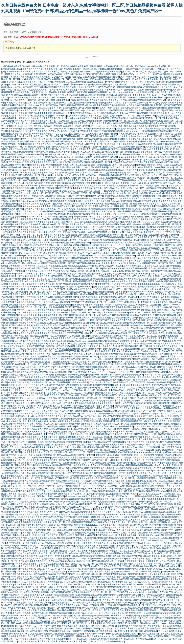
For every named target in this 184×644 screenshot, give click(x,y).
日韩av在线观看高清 (19, 577)
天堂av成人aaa (131, 447)
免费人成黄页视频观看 (101, 465)
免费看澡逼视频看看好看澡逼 (149, 165)
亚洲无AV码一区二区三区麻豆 (157, 261)
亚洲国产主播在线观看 (54, 634)
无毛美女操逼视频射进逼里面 (132, 535)
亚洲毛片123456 (95, 442)
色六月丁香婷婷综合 (171, 204)
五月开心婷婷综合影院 (69, 105)
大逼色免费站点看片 (43, 556)
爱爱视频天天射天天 (54, 245)
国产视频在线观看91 (18, 240)
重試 (17, 32)
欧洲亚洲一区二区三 (145, 305)
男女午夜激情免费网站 (67, 108)
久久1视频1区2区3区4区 (101, 434)
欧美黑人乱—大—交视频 (57, 209)
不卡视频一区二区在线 (137, 248)
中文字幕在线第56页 (58, 173)
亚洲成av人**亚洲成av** (36, 496)
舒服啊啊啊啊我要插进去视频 (57, 582)
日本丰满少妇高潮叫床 (18, 77)
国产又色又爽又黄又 (135, 82)
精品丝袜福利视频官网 (11, 206)
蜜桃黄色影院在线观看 (134, 540)
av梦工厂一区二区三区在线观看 (111, 388)
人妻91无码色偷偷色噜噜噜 (68, 608)
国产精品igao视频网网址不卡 (74, 450)
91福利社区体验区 (100, 307)
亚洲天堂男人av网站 (10, 351)
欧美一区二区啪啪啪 (51, 491)
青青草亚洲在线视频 (97, 92)
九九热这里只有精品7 (150, 616)
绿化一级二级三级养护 (96, 258)
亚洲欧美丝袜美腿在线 (141, 465)
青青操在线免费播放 (138, 281)
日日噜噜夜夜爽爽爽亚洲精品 (110, 170)
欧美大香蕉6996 (31, 186)
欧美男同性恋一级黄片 (73, 139)
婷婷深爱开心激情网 (102, 198)
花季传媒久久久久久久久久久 (49, 540)
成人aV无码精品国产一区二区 (150, 110)
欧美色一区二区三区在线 (25, 509)
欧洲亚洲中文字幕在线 (115, 559)
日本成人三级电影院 (93, 354)
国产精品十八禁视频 (163, 152)
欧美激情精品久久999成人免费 (107, 556)
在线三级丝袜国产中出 (18, 305)
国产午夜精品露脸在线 (42, 294)
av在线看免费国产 (146, 167)
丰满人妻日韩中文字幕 (143, 439)
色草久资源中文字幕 (68, 388)
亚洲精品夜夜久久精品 (114, 74)
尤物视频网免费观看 (124, 209)
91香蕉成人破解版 (135, 584)
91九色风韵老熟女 (63, 470)
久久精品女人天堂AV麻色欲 (93, 481)
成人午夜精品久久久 (68, 323)
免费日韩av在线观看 (55, 110)
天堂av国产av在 (18, 442)
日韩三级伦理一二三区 (47, 569)
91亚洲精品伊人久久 (62, 113)
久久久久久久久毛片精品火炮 (141, 84)
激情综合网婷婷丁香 (49, 460)
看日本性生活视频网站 (152, 242)
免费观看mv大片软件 (78, 173)
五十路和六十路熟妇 (96, 494)
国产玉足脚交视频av (125, 289)
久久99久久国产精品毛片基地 (94, 167)
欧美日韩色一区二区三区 (133, 553)
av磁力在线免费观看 (103, 631)
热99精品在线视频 (40, 372)
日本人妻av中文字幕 (114, 90)
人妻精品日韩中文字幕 (163, 527)
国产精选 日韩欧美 (117, 173)
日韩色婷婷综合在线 (155, 540)
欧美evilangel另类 (20, 165)
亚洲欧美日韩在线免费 (139, 520)
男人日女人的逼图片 (83, 147)
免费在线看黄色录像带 (102, 473)
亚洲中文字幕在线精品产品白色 (87, 113)
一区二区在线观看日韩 (133, 328)
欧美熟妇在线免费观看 (123, 434)
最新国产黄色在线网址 (167, 87)
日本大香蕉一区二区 (15, 494)
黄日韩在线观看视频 (58, 375)
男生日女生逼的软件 (26, 211)
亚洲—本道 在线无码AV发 (39, 103)
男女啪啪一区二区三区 (149, 538)
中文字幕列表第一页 (119, 206)
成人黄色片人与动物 (139, 525)
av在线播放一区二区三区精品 (65, 103)
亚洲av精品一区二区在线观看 (135, 240)
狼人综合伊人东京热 (51, 328)
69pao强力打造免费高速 (66, 129)
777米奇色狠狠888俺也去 (57, 165)
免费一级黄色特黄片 (37, 527)
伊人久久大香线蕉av (134, 496)
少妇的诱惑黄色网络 (17, 538)
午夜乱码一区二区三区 (98, 372)
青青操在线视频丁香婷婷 (74, 232)
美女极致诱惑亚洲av (17, 527)
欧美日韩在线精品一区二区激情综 (157, 77)
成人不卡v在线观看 (162, 439)
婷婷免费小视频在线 (156, 196)
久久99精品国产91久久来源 (53, 369)
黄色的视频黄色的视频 (40, 84)
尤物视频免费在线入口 (76, 442)
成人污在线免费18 (157, 476)
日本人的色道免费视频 (38, 131)
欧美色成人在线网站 (63, 69)
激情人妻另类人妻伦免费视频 (93, 105)
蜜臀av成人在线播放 (26, 540)
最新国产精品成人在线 (142, 198)
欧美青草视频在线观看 (168, 214)
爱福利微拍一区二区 (72, 559)
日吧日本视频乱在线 (109, 628)
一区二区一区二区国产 (23, 87)
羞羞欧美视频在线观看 (120, 276)
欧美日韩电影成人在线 (100, 325)
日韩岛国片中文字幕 (156, 100)
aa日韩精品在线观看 (45, 470)
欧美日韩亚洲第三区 (18, 97)
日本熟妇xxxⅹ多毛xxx (74, 95)
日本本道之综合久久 (17, 266)
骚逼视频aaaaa (46, 204)
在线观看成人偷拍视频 (151, 571)
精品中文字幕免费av (99, 522)
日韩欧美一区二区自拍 (121, 235)
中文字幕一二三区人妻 (98, 173)
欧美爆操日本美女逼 (46, 447)
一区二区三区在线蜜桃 (14, 525)
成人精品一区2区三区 (167, 395)
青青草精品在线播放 (142, 489)
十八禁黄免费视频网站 (150, 160)
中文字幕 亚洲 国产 (21, 224)
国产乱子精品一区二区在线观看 (108, 616)
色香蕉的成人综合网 (43, 325)
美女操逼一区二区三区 (38, 266)
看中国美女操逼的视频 (122, 489)
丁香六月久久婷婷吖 (62, 556)
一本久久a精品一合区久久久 (148, 289)
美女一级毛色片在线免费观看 (25, 460)
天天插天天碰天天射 (95, 204)
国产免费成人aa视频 (41, 219)
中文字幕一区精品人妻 (132, 79)
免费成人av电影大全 (74, 421)
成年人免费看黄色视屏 (131, 242)
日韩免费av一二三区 (165, 507)
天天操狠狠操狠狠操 (113, 237)
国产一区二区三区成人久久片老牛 (69, 204)
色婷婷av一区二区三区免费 (20, 455)
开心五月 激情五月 (162, 473)
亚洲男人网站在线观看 (79, 434)
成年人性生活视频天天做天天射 (49, 95)
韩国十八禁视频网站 (79, 419)
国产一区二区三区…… (94, 191)
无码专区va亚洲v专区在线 (151, 121)
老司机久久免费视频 (52, 364)
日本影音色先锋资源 (137, 100)
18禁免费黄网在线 (37, 123)
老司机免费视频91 (57, 289)
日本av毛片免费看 (25, 136)
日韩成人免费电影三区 (161, 123)
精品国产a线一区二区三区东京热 (41, 108)
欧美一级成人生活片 (130, 188)
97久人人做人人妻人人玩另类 (127, 509)
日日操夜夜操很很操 (115, 623)
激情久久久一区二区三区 (29, 411)
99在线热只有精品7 (38, 116)
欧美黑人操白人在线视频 (161, 421)
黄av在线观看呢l (157, 608)
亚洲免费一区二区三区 (73, 623)
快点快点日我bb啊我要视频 (17, 336)
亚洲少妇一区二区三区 (24, 253)
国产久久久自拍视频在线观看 (118, 191)
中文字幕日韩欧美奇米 (44, 87)
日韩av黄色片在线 (144, 144)
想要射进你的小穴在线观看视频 (38, 149)
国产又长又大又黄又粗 (128, 175)
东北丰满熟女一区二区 (46, 274)
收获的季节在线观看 (61, 144)
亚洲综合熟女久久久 (86, 507)
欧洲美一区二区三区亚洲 (21, 126)
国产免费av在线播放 (107, 87)
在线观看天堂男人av (74, 110)
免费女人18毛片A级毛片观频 (62, 131)
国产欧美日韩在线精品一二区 (107, 188)
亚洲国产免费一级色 (26, 178)
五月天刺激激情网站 (21, 603)
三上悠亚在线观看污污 (62, 255)
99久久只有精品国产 (102, 271)
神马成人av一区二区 (10, 439)
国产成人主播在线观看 (146, 87)
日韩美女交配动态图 (100, 118)
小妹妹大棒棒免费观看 (59, 100)
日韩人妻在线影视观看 (127, 219)
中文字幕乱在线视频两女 (27, 118)
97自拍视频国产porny (74, 489)
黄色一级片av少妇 (31, 261)
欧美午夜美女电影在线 (140, 325)
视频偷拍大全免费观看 (124, 406)
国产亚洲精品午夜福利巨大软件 (86, 367)
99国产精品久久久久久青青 (40, 113)
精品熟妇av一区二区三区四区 (138, 74)
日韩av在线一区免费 (122, 152)
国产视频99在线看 (119, 84)
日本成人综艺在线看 (27, 320)
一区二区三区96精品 (87, 566)
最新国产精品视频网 (21, 294)
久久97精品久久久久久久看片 (35, 90)
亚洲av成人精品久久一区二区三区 (108, 147)
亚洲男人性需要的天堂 (154, 79)
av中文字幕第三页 (40, 613)
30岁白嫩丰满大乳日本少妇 (92, 401)
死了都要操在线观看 (121, 198)
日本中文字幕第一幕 (173, 437)
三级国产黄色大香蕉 (126, 279)
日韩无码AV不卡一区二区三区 (103, 219)
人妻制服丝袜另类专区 (25, 608)
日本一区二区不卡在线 (152, 393)
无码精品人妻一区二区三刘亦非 (58, 154)
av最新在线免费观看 (13, 579)
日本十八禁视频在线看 (158, 636)
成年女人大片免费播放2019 (67, 413)
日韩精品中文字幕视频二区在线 (42, 538)
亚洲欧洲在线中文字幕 (70, 167)
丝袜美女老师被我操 (154, 401)
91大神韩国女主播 (60, 354)
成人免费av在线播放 (165, 141)
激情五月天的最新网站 (96, 281)
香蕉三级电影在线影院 (107, 535)
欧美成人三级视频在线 (24, 95)
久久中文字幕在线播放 (113, 442)
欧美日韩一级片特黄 (113, 437)
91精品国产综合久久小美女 (151, 193)
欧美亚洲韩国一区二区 (167, 310)
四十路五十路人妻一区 (146, 346)
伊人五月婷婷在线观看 (63, 294)
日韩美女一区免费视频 (99, 84)
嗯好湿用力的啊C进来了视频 (46, 297)
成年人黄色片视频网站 (101, 476)
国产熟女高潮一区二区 (143, 320)
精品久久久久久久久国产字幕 (81, 266)
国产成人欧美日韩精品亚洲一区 (62, 237)
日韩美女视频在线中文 (113, 447)
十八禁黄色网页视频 (106, 201)
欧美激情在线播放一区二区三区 (45, 167)
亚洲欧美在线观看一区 (121, 139)
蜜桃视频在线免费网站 (53, 517)
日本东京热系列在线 (27, 408)
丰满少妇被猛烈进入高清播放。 (140, 245)
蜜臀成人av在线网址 (57, 116)
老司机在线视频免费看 (113, 354)
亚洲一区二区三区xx (49, 105)
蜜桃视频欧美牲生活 (47, 356)
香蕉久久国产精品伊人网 (65, 250)
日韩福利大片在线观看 (149, 297)
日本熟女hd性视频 (99, 540)
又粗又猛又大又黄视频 (99, 527)
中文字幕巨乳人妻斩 (148, 72)
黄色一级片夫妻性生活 (69, 577)
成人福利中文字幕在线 (67, 312)
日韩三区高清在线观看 (127, 411)
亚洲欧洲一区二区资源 (128, 214)
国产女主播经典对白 (87, 121)
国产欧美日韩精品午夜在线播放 (48, 126)
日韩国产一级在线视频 (109, 110)
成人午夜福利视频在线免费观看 (115, 525)
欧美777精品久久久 (84, 131)
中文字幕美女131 (28, 569)
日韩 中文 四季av (145, 621)
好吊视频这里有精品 (160, 271)
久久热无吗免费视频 (46, 546)
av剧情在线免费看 (143, 209)
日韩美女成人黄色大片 (151, 351)
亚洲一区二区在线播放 (80, 165)
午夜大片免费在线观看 (160, 382)
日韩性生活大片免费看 (14, 551)
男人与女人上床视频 (162, 198)
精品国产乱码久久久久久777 (135, 416)
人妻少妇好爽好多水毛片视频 (57, 235)
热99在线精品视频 (19, 292)
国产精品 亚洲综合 (92, 310)
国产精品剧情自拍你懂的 (45, 574)
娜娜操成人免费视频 (83, 188)
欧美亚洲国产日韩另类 (163, 403)
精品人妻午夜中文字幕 (144, 162)
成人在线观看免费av (13, 489)
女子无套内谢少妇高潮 (170, 349)
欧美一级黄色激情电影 (11, 261)
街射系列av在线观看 (108, 297)
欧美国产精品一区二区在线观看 (122, 167)
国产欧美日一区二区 (125, 413)
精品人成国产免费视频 (20, 191)
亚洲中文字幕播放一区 (125, 255)
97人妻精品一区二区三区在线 (120, 551)
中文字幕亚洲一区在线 (107, 134)
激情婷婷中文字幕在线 (116, 292)
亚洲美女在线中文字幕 (116, 103)
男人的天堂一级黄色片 (104, 255)
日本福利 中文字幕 (57, 92)
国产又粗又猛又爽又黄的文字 (47, 72)
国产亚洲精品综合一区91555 (115, 113)
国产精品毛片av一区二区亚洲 (85, 160)
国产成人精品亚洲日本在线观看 (93, 533)
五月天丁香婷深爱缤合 (133, 266)
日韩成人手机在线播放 (26, 312)
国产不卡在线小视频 (10, 235)
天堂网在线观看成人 (15, 331)
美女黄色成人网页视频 (24, 121)
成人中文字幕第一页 (146, 468)
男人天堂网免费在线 (70, 136)
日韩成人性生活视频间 (138, 478)
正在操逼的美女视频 (87, 274)
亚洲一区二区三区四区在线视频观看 (107, 126)
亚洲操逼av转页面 (151, 154)
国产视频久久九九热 (167, 341)
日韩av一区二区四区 (148, 411)
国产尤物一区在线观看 (20, 134)
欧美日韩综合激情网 (27, 315)
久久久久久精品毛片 (137, 592)
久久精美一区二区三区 (83, 69)
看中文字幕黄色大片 (120, 569)
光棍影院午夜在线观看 (59, 613)
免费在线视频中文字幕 (134, 354)
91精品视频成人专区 (18, 100)
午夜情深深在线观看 (72, 439)
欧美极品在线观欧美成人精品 (108, 79)
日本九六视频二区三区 (99, 419)
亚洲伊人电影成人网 (19, 429)
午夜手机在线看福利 (141, 123)
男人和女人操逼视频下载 (78, 118)
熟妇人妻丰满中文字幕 (48, 437)
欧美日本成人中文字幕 (138, 186)
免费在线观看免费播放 (163, 315)
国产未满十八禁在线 (13, 149)
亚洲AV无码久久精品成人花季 (59, 147)
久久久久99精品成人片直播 (149, 452)
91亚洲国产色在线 (42, 183)
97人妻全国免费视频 (14, 255)
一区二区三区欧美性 (54, 489)
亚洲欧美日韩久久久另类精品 (103, 279)
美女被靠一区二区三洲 (16, 173)
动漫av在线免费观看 (34, 154)
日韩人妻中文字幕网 (128, 356)
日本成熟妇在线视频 (102, 385)
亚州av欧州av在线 (55, 240)
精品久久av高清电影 (100, 263)
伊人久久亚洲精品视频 (28, 512)
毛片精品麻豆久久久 (79, 84)
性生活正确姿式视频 (125, 144)
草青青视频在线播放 (108, 175)
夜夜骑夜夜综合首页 (142, 95)
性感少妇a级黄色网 (46, 509)
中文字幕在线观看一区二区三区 (94, 302)
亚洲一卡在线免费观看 (116, 97)
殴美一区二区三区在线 (26, 401)
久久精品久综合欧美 (109, 193)
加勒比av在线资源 (76, 432)
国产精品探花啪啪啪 (116, 105)
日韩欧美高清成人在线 (108, 566)
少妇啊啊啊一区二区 (48, 186)
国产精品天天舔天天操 (63, 455)
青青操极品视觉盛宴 (60, 242)
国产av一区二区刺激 (60, 463)
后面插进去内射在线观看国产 (85, 77)
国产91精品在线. (42, 403)
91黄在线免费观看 (150, 108)
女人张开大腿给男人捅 (138, 103)
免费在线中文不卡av (10, 193)
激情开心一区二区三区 (156, 118)
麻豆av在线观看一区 (13, 592)
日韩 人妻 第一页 (22, 289)
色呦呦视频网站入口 (167, 509)
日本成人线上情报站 (127, 134)
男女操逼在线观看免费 (169, 108)
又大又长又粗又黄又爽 (111, 222)
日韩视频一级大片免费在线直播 (40, 331)
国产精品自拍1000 (93, 380)
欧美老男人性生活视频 (108, 141)
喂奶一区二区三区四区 (123, 473)
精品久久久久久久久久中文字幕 (37, 206)
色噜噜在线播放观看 (60, 457)
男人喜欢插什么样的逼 (113, 393)
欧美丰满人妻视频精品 (38, 561)
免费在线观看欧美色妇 (116, 224)
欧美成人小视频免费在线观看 (97, 139)
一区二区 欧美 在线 (133, 204)
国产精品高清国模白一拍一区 (114, 478)
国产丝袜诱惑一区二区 (101, 162)
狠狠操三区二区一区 (27, 307)
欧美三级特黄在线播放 (75, 258)
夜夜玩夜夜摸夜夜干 (127, 157)
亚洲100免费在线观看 (125, 346)
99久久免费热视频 (21, 362)
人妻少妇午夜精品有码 (115, 584)
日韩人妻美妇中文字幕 (130, 408)
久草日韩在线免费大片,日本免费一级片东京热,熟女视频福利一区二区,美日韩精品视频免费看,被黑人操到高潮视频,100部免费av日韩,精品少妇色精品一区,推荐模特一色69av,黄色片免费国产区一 (87, 66)
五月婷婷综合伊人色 (37, 160)
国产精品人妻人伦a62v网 (89, 312)
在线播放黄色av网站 (121, 465)
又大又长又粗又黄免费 (22, 183)
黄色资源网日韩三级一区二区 (31, 110)
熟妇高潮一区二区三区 (81, 152)
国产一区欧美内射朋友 (162, 426)
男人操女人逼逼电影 (154, 147)
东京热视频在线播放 (112, 240)
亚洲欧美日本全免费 (10, 491)
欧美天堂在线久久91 (68, 535)
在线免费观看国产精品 (116, 178)
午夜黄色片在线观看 (172, 232)
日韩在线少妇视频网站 (54, 452)
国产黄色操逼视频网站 (67, 356)
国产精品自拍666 (51, 478)
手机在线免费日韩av (60, 141)
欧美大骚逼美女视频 (39, 336)
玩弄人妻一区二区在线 (68, 533)
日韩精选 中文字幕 (78, 463)
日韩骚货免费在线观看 (18, 287)
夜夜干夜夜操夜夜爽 (32, 180)
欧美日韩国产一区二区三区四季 (48, 74)
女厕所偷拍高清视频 (27, 230)
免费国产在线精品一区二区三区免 (103, 338)
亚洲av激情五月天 (136, 460)
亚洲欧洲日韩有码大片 (85, 201)
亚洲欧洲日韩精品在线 (154, 129)
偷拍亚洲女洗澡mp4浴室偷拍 (60, 530)
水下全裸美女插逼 (131, 616)
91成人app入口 (91, 110)
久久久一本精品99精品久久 (112, 641)
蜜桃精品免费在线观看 (169, 175)
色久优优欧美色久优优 (84, 79)
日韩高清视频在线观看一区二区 (113, 608)
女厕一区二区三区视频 (158, 230)
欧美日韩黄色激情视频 (57, 292)
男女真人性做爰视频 (168, 201)
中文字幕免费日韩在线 (140, 307)
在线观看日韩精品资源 (93, 74)
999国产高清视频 (20, 530)
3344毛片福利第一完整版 (32, 79)
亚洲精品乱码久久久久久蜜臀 (114, 504)
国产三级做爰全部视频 (129, 566)
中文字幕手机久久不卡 (48, 315)
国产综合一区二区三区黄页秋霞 (32, 214)
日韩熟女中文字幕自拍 (171, 530)
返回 (24, 32)
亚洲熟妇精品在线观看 (32, 393)
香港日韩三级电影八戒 (102, 152)
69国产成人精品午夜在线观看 (146, 235)
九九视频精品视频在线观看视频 (112, 502)
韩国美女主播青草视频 (77, 92)
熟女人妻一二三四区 (167, 72)
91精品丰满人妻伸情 (80, 465)
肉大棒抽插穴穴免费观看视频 (136, 237)
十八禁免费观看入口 (127, 486)
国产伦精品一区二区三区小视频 (37, 175)
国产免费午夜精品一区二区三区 (106, 377)
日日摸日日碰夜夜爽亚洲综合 (79, 198)
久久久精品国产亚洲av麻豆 (88, 574)
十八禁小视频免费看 (152, 587)
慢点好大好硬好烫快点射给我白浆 (25, 232)
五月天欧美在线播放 (105, 426)
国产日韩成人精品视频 (59, 419)
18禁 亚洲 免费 (76, 354)
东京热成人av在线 (133, 393)
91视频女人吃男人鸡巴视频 (29, 349)
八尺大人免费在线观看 (112, 315)
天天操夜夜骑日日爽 (34, 271)
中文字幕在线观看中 (115, 82)
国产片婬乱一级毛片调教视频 (134, 380)
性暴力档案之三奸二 (138, 504)
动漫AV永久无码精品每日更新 (167, 621)
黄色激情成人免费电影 (63, 268)
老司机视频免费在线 (69, 302)
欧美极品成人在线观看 (55, 442)
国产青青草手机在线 (158, 491)
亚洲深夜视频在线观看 (123, 455)
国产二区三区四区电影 (137, 173)
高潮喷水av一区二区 (160, 429)
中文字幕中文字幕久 (147, 395)
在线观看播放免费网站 (134, 147)
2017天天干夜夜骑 (9, 380)
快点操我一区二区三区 (27, 356)
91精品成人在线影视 (57, 214)
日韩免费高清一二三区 (149, 250)
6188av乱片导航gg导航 (118, 258)
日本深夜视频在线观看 (99, 116)
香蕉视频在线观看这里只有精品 (102, 499)
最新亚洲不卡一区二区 (142, 211)
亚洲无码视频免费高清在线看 (55, 499)
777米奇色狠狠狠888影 (167, 468)
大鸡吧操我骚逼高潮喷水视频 (53, 227)
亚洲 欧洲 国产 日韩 (13, 175)
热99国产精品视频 (38, 305)
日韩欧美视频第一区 (43, 605)
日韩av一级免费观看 (118, 520)
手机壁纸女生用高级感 (97, 364)
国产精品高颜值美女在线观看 (73, 579)
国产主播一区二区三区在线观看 (101, 144)
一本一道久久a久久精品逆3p (120, 92)
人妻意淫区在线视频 (102, 429)
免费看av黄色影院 (75, 380)
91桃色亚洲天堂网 (80, 219)
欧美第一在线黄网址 (157, 514)
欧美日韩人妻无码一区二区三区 (85, 193)
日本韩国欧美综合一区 (141, 217)
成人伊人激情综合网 (93, 240)
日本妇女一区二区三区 (167, 312)
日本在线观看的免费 (64, 424)
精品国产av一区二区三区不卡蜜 (87, 416)
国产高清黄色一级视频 (64, 201)
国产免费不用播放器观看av (119, 463)
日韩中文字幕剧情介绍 (132, 517)
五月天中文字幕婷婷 (120, 149)
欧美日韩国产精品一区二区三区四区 (58, 411)
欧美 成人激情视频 (87, 323)
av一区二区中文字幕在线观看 (104, 618)
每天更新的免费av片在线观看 (144, 341)
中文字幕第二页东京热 (47, 263)
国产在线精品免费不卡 (135, 613)
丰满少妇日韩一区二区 (67, 121)
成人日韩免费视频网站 (130, 77)
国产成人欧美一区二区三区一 (85, 175)
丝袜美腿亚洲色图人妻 (58, 279)
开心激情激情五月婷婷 (22, 297)
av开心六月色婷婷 (158, 274)
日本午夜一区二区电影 (90, 72)
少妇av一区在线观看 (121, 230)
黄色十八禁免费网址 (121, 217)
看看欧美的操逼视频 (134, 610)
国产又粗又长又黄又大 (79, 279)
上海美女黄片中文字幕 (158, 248)
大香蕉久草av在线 (139, 230)
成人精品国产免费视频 (95, 95)
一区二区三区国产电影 (16, 160)
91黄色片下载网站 (136, 494)
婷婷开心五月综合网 (31, 139)
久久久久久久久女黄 (64, 134)
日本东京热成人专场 (128, 395)
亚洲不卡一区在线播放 (144, 455)
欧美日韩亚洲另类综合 (15, 416)
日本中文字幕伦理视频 (104, 131)
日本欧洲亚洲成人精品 (11, 69)
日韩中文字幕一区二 (70, 222)
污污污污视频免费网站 (121, 439)
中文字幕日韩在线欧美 (65, 170)
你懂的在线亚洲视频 (158, 372)
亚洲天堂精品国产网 (67, 408)
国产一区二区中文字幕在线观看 (140, 432)
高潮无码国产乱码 (101, 206)
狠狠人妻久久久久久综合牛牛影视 (38, 69)
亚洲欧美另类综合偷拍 (82, 597)
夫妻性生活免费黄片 (165, 116)
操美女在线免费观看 (71, 349)
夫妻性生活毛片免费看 (61, 162)
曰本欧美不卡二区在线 (34, 245)
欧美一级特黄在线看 (96, 224)
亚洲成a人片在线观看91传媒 (119, 95)
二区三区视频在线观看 (24, 170)
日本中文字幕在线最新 (144, 450)
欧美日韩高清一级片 (142, 227)
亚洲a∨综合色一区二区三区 (122, 639)
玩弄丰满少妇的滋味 (170, 297)
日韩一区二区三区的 (115, 496)
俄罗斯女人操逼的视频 (107, 486)
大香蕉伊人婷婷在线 (59, 97)
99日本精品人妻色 (102, 470)
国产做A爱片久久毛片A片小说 (63, 248)
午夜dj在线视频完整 (58, 551)
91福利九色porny (141, 546)
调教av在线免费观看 (150, 349)
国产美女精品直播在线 (40, 362)
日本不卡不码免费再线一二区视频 (51, 178)
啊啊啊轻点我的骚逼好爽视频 (151, 157)
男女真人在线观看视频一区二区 (28, 302)
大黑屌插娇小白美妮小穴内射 (129, 129)
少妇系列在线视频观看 (121, 253)
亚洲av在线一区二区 (173, 121)
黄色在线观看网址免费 (81, 149)
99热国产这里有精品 (133, 543)
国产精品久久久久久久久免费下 (129, 375)
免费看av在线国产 (110, 395)
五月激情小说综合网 (56, 198)
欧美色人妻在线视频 (83, 331)
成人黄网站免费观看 (162, 144)
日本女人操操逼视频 (97, 463)
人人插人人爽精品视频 (76, 82)
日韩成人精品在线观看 (18, 162)
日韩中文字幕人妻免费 (110, 605)
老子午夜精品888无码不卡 (128, 577)
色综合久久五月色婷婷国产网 (47, 377)
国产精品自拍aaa (51, 302)
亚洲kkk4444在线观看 (40, 390)
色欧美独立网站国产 (149, 566)
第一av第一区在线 (149, 509)
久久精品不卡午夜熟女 (61, 77)
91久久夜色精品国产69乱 (69, 569)
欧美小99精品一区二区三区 (42, 424)
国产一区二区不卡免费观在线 (29, 582)
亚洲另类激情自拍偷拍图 (37, 551)
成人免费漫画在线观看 (71, 359)
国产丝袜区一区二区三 (115, 245)
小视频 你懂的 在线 (106, 413)
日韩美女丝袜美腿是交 (87, 408)
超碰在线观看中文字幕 (122, 390)
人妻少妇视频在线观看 (92, 447)
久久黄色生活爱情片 (45, 253)
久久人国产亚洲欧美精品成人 (93, 136)
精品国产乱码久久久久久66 (36, 375)
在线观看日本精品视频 (162, 307)
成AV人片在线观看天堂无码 (58, 338)
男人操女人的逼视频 (99, 100)
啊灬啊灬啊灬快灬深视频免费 (114, 592)
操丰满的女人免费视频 (117, 299)
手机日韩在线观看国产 (108, 408)
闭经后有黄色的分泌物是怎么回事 (107, 154)
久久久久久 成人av (144, 597)
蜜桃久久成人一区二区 (156, 559)
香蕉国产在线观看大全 (95, 543)
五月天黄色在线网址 (27, 299)
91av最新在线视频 (101, 253)
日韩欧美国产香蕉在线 (55, 196)
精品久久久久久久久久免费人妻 (105, 242)
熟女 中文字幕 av (130, 72)
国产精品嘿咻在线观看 (107, 603)
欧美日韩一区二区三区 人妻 (142, 206)
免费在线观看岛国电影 (77, 116)
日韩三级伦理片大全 (23, 341)
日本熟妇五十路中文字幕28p (23, 263)
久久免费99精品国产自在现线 (41, 426)
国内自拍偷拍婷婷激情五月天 (58, 157)
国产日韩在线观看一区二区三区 (96, 439)
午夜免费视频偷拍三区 (80, 242)
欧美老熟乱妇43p (168, 250)
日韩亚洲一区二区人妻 (77, 551)
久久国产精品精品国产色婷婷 (162, 533)
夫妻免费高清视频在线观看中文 (65, 183)
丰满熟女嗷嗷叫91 (142, 359)
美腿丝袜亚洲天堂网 (80, 522)
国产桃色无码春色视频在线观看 (52, 571)
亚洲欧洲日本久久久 (172, 406)
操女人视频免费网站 (89, 183)
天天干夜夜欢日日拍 (107, 214)
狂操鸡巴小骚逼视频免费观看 (60, 525)
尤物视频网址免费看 (156, 333)
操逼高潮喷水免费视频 (158, 592)
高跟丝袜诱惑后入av (144, 473)
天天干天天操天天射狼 (40, 287)
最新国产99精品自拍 (157, 281)
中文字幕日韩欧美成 (155, 460)
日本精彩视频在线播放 (154, 328)
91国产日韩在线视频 (77, 372)
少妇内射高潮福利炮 (148, 214)
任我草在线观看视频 (173, 165)
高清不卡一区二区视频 (162, 95)
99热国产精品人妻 (79, 582)
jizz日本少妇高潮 (133, 69)
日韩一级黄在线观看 (118, 364)
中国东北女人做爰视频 (117, 186)
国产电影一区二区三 (141, 271)
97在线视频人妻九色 (164, 167)
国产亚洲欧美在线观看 (156, 113)
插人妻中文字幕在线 (91, 491)
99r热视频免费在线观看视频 (136, 126)
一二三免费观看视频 (45, 211)
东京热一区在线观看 (78, 209)
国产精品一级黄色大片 (97, 344)
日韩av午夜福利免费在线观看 (164, 605)
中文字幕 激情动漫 (83, 473)
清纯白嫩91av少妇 (95, 196)
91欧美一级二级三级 (129, 193)
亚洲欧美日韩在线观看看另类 (101, 209)
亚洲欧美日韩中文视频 (34, 209)
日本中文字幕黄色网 (169, 447)
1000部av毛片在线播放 (165, 84)
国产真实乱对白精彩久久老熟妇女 (30, 198)
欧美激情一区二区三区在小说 (101, 375)
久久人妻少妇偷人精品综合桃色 (111, 274)
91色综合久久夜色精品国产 (120, 344)
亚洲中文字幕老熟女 (56, 385)
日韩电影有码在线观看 (44, 413)
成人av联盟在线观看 (21, 613)
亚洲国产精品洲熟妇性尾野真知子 (144, 258)
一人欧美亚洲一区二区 (78, 336)
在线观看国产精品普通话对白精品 (82, 214)
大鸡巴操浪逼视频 (118, 118)
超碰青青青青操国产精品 (104, 287)
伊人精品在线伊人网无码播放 (64, 445)
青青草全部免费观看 (17, 113)
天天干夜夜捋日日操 (77, 375)
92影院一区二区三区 (167, 331)
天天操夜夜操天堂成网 (37, 237)
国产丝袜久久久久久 (111, 310)
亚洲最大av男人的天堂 (71, 341)
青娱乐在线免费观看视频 (25, 437)
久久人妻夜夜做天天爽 (106, 411)
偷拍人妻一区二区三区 (37, 279)
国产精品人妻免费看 (17, 432)
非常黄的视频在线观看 (52, 232)
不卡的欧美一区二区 (82, 206)
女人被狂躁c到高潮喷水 (117, 494)
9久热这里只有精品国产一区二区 (85, 592)
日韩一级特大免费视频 (26, 571)
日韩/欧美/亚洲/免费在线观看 (108, 538)
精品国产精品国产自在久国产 (102, 227)
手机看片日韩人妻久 (13, 186)
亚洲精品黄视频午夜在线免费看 (52, 639)
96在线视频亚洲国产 (137, 574)
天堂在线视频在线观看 (90, 222)
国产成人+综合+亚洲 (87, 108)
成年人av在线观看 (77, 97)
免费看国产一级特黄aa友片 (76, 636)
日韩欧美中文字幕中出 (63, 188)
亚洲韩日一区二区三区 (91, 395)
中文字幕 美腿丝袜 (166, 411)
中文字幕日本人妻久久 (80, 390)
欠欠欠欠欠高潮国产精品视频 (109, 512)
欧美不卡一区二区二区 (77, 639)
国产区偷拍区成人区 (158, 416)
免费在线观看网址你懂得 (147, 255)
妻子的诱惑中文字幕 (88, 297)
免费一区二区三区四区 (88, 248)
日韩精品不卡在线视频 (83, 631)
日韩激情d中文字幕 (114, 401)
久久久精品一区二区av (86, 170)
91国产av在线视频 (161, 74)
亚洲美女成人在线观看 (115, 196)
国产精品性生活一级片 (92, 359)
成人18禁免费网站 (67, 315)
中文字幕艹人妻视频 (43, 152)
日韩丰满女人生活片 (134, 261)
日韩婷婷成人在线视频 (139, 483)
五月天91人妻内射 (61, 152)
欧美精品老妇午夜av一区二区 (154, 603)
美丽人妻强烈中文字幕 (152, 183)
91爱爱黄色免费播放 (14, 196)
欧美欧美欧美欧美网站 (104, 452)
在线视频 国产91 (26, 465)
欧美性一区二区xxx (39, 289)
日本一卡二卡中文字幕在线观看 (22, 639)
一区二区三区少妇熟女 (16, 561)
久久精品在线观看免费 (111, 72)
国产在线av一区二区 (149, 175)
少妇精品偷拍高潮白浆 (142, 152)
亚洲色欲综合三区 (39, 344)
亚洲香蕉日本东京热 (136, 118)
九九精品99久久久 (37, 338)
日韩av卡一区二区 (61, 149)
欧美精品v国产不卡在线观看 (19, 595)
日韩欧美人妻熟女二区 (56, 584)
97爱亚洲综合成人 (40, 92)
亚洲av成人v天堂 (14, 478)
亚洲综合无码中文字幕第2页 (83, 603)
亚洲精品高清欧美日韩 (39, 248)
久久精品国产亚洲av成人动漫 (14, 618)
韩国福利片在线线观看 (23, 129)
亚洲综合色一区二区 (34, 157)
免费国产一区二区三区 (44, 129)
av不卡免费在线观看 (127, 618)
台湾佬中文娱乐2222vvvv (166, 305)
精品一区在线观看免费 (109, 160)
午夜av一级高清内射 (24, 74)
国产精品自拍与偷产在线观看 (158, 354)
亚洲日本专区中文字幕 (76, 196)
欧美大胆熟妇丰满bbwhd (93, 559)
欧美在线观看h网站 (103, 123)
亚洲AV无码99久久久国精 (138, 274)
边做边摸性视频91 (170, 496)
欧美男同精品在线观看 (33, 628)
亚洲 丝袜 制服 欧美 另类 (62, 287)
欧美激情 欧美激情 (43, 465)
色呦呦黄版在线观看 (79, 100)
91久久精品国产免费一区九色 (14, 123)
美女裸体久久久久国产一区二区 (88, 268)
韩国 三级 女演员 (130, 512)
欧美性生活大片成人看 (139, 136)
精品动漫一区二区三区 (119, 372)
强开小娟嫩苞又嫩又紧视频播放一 (109, 69)
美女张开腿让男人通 (114, 232)
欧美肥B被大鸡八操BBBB (158, 419)
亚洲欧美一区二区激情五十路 (80, 571)
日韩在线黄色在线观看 (122, 162)
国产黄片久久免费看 (60, 84)
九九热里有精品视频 (13, 628)
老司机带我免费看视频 (160, 457)
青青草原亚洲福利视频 (83, 123)
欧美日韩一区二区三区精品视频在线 (74, 263)
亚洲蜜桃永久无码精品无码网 (85, 157)
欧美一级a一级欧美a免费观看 (51, 307)
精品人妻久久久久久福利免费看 (30, 600)
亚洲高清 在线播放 (67, 437)
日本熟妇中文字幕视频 (16, 103)
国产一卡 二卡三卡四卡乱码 (165, 639)
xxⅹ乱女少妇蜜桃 (37, 165)
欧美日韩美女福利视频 (77, 227)
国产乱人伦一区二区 (83, 253)
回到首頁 (37, 32)
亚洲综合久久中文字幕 (135, 170)
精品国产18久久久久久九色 (89, 250)
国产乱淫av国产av (103, 294)
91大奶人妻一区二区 (62, 175)
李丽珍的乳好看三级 (124, 507)
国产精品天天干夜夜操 (20, 522)
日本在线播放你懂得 (69, 297)
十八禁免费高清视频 (159, 302)
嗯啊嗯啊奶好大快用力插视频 (38, 144)
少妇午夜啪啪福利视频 (95, 623)
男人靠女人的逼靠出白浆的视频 (99, 180)
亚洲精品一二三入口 (118, 302)
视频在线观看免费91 (132, 154)
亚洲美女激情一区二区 (156, 561)
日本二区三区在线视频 (47, 408)
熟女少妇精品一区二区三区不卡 (92, 460)
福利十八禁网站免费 (91, 328)
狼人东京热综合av (154, 494)
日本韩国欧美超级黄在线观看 (90, 90)
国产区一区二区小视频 (88, 356)
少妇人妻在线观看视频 (142, 139)
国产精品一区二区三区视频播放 (158, 543)
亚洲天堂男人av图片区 (162, 149)
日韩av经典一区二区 (146, 116)
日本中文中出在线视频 (169, 362)
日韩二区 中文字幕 (159, 483)
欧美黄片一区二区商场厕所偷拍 (55, 592)
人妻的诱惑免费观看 (21, 468)
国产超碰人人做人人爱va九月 (129, 131)
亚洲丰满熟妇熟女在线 (101, 165)
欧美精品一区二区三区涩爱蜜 (84, 141)
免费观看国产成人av (52, 349)
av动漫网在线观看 (124, 201)
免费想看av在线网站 (41, 457)
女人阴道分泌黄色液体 (172, 377)
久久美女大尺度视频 (118, 100)
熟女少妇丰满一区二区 (162, 359)
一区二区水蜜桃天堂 (58, 336)
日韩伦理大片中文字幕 (159, 380)
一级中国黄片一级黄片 (104, 305)
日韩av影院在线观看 (39, 382)
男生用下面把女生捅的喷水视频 (18, 325)
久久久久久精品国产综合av (92, 514)
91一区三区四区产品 (50, 579)
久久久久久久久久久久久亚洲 (151, 284)
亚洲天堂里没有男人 (23, 323)
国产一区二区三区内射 (18, 84)
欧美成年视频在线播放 (16, 131)
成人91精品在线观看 (124, 426)
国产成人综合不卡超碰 (65, 87)
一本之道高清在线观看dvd (145, 92)
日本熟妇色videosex (37, 240)
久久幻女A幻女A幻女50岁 (128, 351)
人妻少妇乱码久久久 (22, 457)
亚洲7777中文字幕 (132, 369)
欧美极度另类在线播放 (32, 452)
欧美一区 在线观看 (61, 325)
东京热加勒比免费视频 (40, 77)
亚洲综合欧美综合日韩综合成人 (96, 569)
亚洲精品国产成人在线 (87, 87)
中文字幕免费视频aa (160, 325)
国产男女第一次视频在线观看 (37, 445)
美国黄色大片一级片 (49, 512)
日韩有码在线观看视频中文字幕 (28, 564)
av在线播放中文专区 (43, 250)
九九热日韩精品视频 (115, 481)
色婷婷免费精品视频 (40, 224)
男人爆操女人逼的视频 (85, 546)
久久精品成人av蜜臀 (17, 421)
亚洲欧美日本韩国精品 (18, 276)
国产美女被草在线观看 (38, 419)
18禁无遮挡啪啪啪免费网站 (103, 318)
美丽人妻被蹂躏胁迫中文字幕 (47, 222)
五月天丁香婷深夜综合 (34, 196)
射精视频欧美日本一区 (46, 121)
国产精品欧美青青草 (164, 618)
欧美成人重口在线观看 (19, 141)
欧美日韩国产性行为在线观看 (59, 123)
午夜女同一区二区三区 (38, 486)
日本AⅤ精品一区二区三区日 (27, 369)
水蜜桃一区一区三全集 (33, 478)
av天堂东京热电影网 (163, 139)
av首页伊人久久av (49, 533)
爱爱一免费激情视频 (96, 292)
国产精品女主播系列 (122, 211)
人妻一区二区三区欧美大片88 (98, 489)
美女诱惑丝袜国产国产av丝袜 (47, 136)
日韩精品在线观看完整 (85, 468)
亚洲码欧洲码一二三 (61, 193)
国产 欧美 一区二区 (87, 486)
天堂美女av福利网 (124, 227)
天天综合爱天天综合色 (64, 595)
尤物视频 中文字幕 (159, 126)
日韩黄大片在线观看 (70, 72)
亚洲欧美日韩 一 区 (151, 69)
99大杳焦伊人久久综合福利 (126, 631)
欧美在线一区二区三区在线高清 (75, 318)
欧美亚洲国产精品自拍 (140, 149)
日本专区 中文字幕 (82, 154)
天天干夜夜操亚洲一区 (69, 483)
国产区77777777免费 (24, 250)
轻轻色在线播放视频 (152, 377)
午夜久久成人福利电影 (122, 600)
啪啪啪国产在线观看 (81, 162)
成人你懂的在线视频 (76, 178)
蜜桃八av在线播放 (57, 429)
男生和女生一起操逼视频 (129, 603)
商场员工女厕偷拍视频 (39, 97)
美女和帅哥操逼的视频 (14, 157)
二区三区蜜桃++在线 (73, 240)
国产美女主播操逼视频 (40, 162)
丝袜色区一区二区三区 (172, 351)
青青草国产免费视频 (108, 356)
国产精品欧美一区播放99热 (27, 105)
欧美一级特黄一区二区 (142, 253)
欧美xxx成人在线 (148, 310)
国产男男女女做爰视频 (78, 382)
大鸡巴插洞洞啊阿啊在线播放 (146, 191)
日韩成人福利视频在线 (100, 235)
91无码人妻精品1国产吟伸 (43, 481)
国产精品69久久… (129, 367)
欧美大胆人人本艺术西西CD (102, 336)
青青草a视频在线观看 (106, 351)
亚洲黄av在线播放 (138, 419)
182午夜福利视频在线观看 (26, 359)
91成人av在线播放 (117, 636)
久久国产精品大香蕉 (32, 517)
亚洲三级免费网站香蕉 (82, 470)
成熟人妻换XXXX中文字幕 (58, 160)
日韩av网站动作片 (88, 413)
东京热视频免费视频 (68, 460)
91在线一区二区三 (58, 224)
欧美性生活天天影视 (66, 538)
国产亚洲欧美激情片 (139, 579)
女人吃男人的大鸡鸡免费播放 (134, 424)
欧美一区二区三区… (74, 393)
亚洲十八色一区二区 (119, 398)
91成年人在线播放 (142, 426)
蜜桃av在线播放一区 (37, 434)
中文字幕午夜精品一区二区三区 (75, 590)
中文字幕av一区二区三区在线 (51, 258)
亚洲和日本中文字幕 (106, 129)
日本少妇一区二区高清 (142, 470)
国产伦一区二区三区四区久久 (166, 470)
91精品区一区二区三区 (38, 100)
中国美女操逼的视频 (129, 250)
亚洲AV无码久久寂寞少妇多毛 (80, 289)
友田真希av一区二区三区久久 (160, 481)
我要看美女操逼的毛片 (165, 245)
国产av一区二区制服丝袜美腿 (51, 299)
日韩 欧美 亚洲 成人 (13, 180)
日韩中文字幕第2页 (119, 382)
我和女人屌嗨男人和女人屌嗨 (140, 292)
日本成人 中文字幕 (156, 173)
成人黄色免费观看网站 (83, 255)
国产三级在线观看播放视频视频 (166, 489)
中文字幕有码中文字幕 (165, 299)
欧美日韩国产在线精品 (14, 82)
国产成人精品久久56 (14, 245)
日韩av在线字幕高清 (136, 97)
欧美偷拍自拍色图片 (155, 442)
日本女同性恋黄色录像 (86, 284)
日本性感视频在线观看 (172, 628)
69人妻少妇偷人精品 (167, 92)
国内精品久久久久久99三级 (116, 268)
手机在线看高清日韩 (58, 266)
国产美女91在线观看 (95, 97)
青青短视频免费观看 (78, 499)
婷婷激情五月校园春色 (109, 77)
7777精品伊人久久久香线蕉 (161, 103)
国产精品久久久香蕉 (25, 470)
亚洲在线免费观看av (21, 92)
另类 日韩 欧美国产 (31, 533)
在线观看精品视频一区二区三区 (154, 263)
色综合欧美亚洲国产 (68, 261)
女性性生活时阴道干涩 (42, 522)
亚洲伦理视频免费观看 (155, 82)
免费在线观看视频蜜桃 (82, 305)
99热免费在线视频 (32, 579)
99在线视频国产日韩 (16, 108)
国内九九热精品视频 (13, 375)
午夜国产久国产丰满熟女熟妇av (18, 574)
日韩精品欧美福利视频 (165, 206)
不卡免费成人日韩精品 (48, 333)
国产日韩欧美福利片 (152, 204)
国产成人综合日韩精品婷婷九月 (154, 180)
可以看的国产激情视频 (168, 279)
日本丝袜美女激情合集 (160, 520)
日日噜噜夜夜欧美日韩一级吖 (19, 72)
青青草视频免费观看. (138, 268)
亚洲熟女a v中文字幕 (68, 641)
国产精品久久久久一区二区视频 (52, 230)
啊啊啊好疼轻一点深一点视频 (72, 320)
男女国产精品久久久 (86, 351)
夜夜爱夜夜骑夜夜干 (96, 82)
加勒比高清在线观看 (158, 579)
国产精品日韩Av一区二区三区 (90, 437)
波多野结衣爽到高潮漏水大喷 (70, 310)
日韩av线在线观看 (69, 566)
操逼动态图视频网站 (58, 372)
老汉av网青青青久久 (84, 595)
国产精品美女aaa (26, 201)
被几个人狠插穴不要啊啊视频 (140, 105)
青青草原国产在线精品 (36, 82)
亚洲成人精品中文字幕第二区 (107, 424)
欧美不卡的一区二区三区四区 (123, 116)
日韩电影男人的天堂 (108, 157)
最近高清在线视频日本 (165, 450)
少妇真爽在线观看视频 (61, 219)
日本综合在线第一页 (149, 362)
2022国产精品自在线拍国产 (60, 217)
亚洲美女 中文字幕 (19, 147)
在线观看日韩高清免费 (164, 320)
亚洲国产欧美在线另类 (28, 204)
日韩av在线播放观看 (120, 325)
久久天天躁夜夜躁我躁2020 (126, 180)
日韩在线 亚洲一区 (146, 141)
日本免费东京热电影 (57, 344)
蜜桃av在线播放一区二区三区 (127, 571)
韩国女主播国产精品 (77, 292)
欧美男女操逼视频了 (113, 369)
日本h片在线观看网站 (111, 553)
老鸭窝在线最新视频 (126, 87)
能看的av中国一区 (130, 538)
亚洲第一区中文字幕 (70, 395)
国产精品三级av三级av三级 (74, 364)
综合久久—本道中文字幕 (108, 108)
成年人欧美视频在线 (87, 129)
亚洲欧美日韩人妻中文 (165, 292)
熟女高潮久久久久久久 (50, 395)
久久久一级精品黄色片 (78, 527)
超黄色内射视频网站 (73, 74)
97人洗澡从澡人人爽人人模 (162, 136)
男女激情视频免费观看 (170, 191)
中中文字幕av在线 (137, 113)
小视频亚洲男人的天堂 (105, 289)
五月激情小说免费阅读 (148, 356)
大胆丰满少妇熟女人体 (50, 504)
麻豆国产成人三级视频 (40, 141)
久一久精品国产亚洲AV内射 (38, 494)
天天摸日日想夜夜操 (115, 432)
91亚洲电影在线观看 (139, 457)
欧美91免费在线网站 (114, 204)
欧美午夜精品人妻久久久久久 (53, 380)
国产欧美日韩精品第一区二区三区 (163, 224)
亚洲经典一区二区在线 (134, 90)
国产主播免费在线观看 (142, 276)
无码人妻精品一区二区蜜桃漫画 (18, 377)
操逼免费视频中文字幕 (131, 108)
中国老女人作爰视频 (128, 338)
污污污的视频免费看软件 (43, 134)
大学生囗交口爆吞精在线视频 (118, 564)
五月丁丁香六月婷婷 (45, 170)
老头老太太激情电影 (157, 424)
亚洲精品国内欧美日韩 (101, 230)
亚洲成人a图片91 (130, 634)
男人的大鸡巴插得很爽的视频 (91, 445)
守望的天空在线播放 (56, 82)
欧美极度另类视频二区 (156, 97)
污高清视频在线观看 (162, 211)
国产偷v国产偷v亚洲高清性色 (63, 90)
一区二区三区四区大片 (139, 382)
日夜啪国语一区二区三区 (31, 235)
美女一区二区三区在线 (128, 121)
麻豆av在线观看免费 (101, 149)
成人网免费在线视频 (131, 222)
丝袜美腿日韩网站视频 (23, 152)
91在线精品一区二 (34, 364)
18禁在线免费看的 (121, 429)
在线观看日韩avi (65, 631)
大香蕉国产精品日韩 (95, 232)
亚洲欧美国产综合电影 (135, 445)
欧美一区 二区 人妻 (61, 522)
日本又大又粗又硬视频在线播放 (153, 219)
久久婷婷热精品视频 (15, 597)
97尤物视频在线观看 (112, 416)
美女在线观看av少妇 (44, 201)
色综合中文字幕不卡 (73, 628)
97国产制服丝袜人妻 (95, 584)
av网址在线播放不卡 (30, 450)
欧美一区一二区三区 (129, 160)
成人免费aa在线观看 (93, 393)
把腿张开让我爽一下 (87, 388)
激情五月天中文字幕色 (125, 336)
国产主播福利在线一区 (101, 390)
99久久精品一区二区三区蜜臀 (76, 126)
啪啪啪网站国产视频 (164, 162)
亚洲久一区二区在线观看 (85, 134)
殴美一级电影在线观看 (109, 183)
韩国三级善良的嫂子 (42, 354)
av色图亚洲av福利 (27, 473)
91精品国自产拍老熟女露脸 (145, 201)
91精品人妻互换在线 (39, 429)
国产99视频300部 (142, 294)
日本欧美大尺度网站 (155, 388)
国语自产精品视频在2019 (16, 587)
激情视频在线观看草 (29, 227)
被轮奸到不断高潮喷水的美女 (165, 463)
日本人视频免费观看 (15, 636)
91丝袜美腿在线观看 (64, 331)
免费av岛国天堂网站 (122, 123)
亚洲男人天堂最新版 (80, 235)
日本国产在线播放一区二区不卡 (58, 79)
